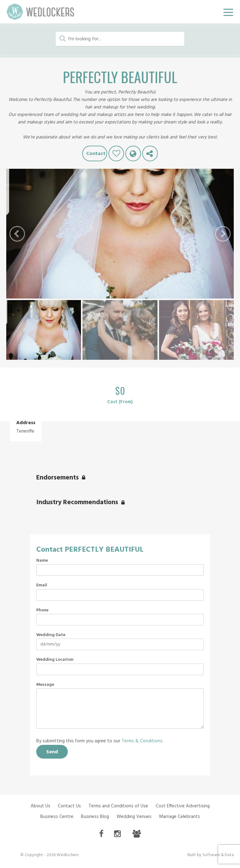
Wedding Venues (134, 817)
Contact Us (69, 806)
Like (116, 153)
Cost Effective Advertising (183, 806)
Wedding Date (51, 635)
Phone (42, 610)
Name (42, 561)
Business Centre (57, 817)
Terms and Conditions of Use (118, 806)
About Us (40, 806)
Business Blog (95, 817)
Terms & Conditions (142, 741)
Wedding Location (55, 660)
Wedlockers (41, 12)
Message (45, 685)
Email (42, 585)
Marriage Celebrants (180, 817)
